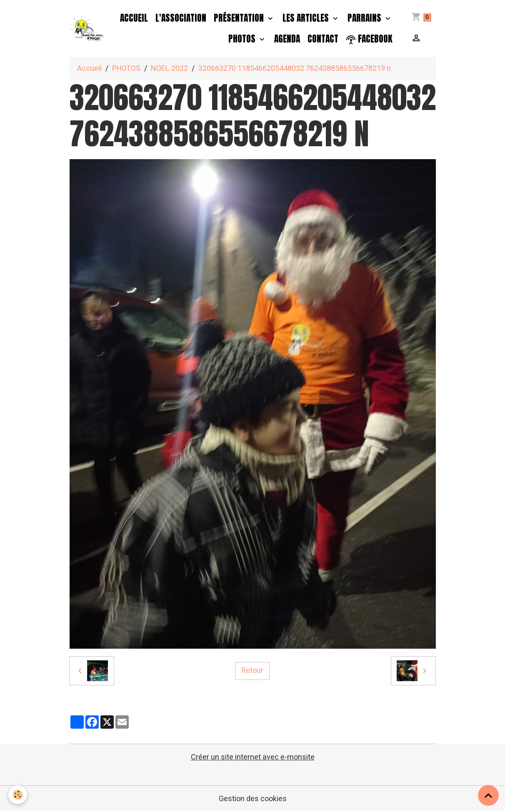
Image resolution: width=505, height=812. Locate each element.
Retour (252, 671)
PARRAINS (365, 18)
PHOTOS (243, 39)
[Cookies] (18, 795)
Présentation (240, 18)
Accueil (134, 18)
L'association (181, 18)
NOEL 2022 (169, 69)
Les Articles (307, 18)
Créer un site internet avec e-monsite (253, 757)
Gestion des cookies (253, 799)
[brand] (88, 29)
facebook (369, 39)
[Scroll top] (488, 795)
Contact (323, 39)
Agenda (287, 39)
